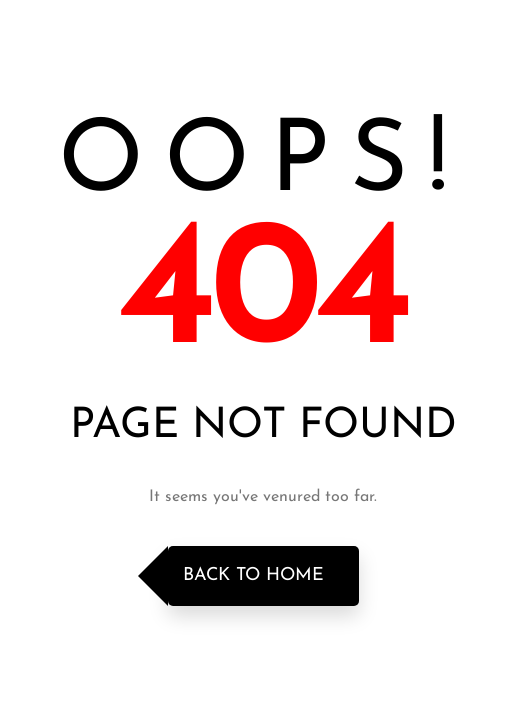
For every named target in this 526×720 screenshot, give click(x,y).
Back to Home (253, 575)
